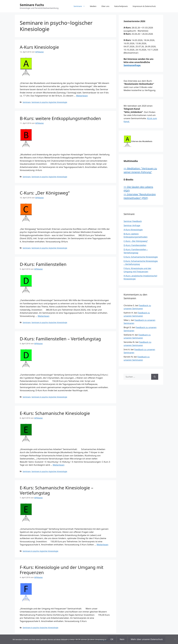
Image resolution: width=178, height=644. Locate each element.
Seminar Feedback (133, 221)
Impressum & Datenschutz (144, 6)
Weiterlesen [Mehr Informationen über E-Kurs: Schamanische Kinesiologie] (59, 465)
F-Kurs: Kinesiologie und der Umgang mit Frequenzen (62, 570)
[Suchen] (155, 377)
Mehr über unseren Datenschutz (147, 639)
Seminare (80, 6)
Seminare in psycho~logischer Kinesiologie (49, 102)
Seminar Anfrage (132, 225)
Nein (122, 639)
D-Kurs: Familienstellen (43, 264)
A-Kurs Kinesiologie (39, 47)
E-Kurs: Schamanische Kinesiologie (55, 413)
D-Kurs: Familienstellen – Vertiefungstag (60, 339)
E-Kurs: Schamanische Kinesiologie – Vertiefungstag (56, 490)
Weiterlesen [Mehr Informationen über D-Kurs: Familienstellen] (44, 316)
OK (112, 639)
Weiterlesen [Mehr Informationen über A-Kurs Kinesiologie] (82, 96)
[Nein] (175, 639)
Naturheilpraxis (121, 6)
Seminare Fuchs (32, 5)
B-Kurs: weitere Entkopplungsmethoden (60, 118)
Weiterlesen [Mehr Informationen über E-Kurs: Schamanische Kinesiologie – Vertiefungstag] (102, 545)
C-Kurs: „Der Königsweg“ (45, 193)
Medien (93, 6)
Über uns (105, 6)
